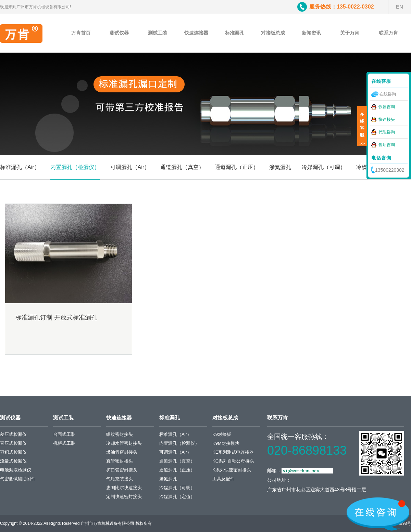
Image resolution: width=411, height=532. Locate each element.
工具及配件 (223, 479)
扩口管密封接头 (122, 470)
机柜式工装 (64, 443)
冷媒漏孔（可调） (324, 167)
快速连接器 (196, 33)
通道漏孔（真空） (182, 167)
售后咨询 (387, 145)
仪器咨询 (387, 107)
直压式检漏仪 (13, 443)
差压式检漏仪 (13, 434)
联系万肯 (388, 33)
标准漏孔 (235, 33)
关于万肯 (350, 33)
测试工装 (158, 33)
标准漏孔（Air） (20, 167)
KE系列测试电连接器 (233, 452)
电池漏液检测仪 (16, 470)
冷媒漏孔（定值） (177, 497)
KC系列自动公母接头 (233, 461)
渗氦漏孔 (280, 167)
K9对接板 (222, 434)
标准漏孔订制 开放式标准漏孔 (56, 317)
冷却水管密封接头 (124, 443)
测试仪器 (119, 33)
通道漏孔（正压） (237, 167)
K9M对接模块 (226, 443)
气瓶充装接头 (120, 479)
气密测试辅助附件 (18, 479)
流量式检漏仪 (13, 461)
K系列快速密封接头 (232, 470)
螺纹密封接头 (120, 434)
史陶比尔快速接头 (124, 488)
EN (400, 7)
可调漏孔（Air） (130, 167)
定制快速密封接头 (124, 497)
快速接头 (387, 119)
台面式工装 (64, 434)
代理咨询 (387, 132)
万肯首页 (81, 33)
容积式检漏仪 (13, 452)
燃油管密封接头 (122, 452)
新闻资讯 (311, 33)
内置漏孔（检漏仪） (75, 167)
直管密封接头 (120, 461)
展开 (362, 126)
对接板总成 (273, 33)
